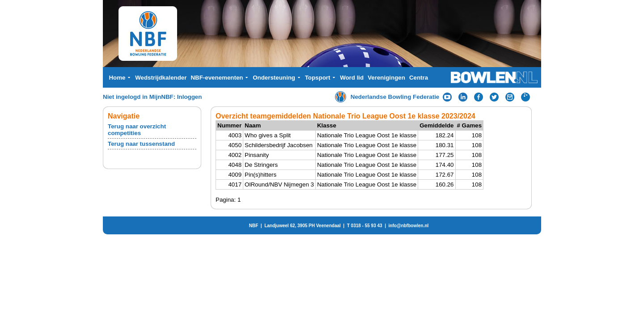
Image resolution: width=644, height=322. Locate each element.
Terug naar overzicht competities (137, 130)
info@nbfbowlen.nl (409, 226)
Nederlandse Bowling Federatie (395, 97)
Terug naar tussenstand (141, 144)
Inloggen (190, 97)
